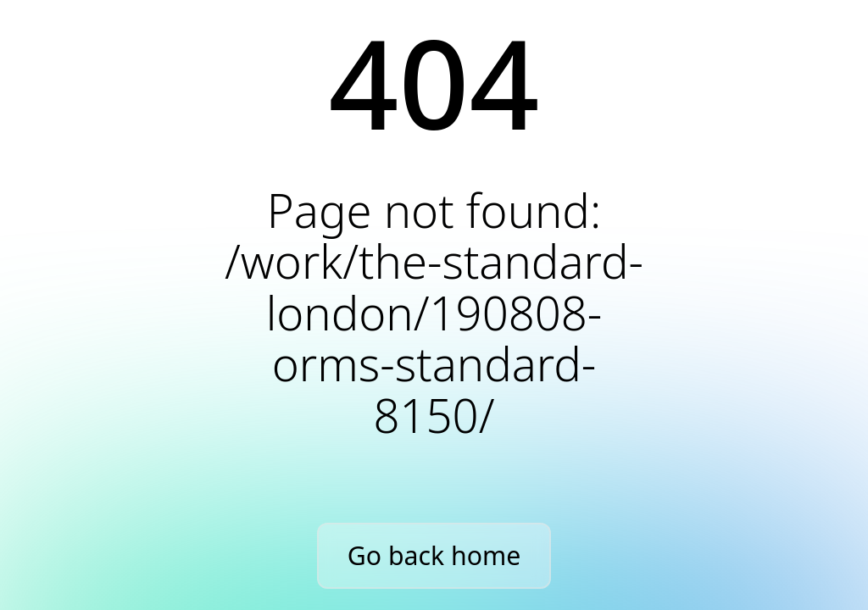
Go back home (434, 555)
